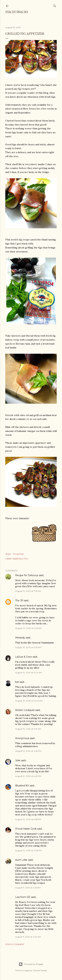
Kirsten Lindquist (25, 710)
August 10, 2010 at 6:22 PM (28, 776)
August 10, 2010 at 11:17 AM (28, 729)
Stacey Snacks (17, 12)
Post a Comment (15, 944)
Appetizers (17, 559)
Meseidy (20, 638)
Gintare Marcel (40, 970)
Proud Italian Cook (26, 829)
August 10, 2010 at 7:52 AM (28, 591)
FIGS (26, 559)
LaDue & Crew (24, 657)
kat (17, 682)
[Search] (55, 5)
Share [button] (8, 554)
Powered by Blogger (31, 964)
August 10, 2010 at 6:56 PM (28, 819)
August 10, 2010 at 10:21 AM (29, 673)
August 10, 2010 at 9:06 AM (28, 628)
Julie (18, 760)
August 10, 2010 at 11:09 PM (29, 850)
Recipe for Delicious (27, 575)
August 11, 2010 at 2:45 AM (28, 888)
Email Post (18, 554)
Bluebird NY (22, 786)
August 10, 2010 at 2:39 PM (28, 751)
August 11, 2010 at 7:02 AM (28, 937)
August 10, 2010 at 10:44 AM (29, 701)
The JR (19, 600)
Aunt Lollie (21, 860)
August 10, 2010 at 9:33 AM (28, 647)
